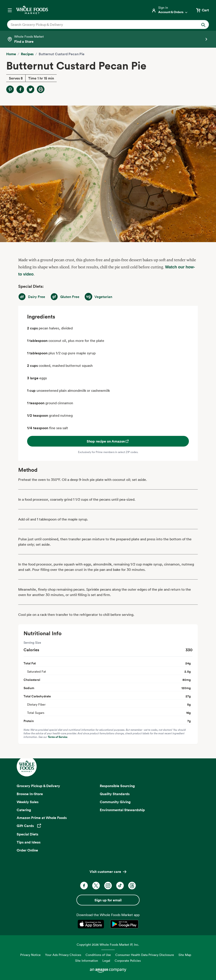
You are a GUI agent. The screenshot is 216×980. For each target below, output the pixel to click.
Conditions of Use (98, 955)
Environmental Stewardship (122, 810)
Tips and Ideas (29, 842)
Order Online (27, 850)
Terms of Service (58, 737)
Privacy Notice (30, 955)
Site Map (185, 955)
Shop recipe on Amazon (108, 441)
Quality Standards (115, 794)
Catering (24, 810)
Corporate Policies (128, 961)
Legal (106, 961)
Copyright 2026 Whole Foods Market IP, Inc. (108, 944)
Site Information (87, 961)
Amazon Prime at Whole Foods (42, 818)
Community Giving (115, 802)
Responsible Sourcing (117, 786)
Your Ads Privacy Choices (63, 955)
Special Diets (27, 834)
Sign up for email (108, 900)
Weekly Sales (28, 802)
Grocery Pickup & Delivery (38, 786)
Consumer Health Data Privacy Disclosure (145, 955)
